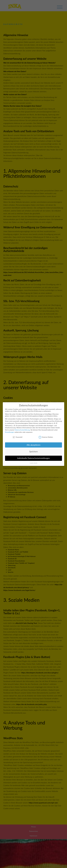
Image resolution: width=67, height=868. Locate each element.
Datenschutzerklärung (22, 430)
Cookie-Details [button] (33, 463)
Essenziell (17, 437)
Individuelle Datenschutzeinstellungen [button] (34, 458)
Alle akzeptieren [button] (33, 445)
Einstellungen (10, 432)
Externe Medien (46, 437)
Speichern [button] (33, 452)
